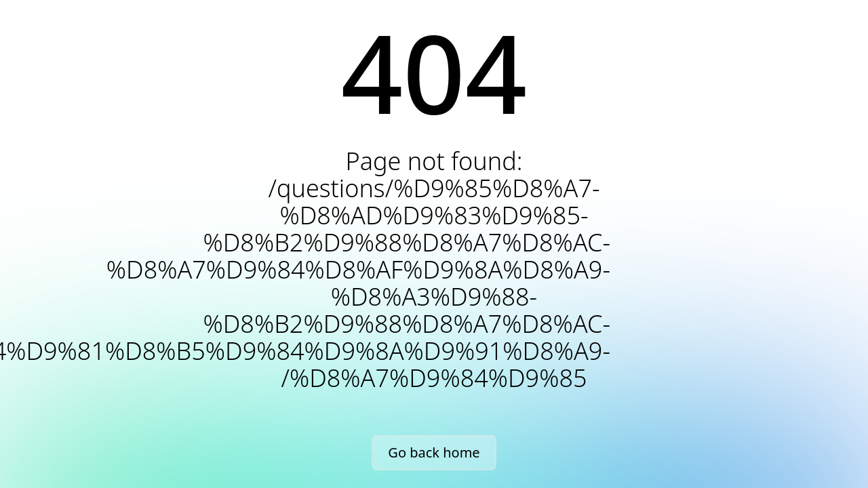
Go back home (434, 452)
